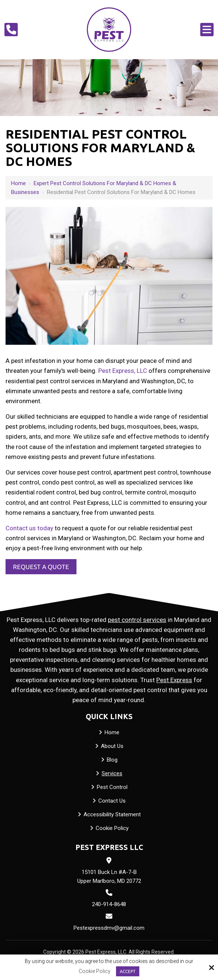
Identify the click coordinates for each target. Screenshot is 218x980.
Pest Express (174, 680)
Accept (128, 971)
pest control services (137, 620)
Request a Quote (41, 567)
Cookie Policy (95, 971)
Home (18, 183)
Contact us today (29, 528)
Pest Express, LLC (123, 371)
